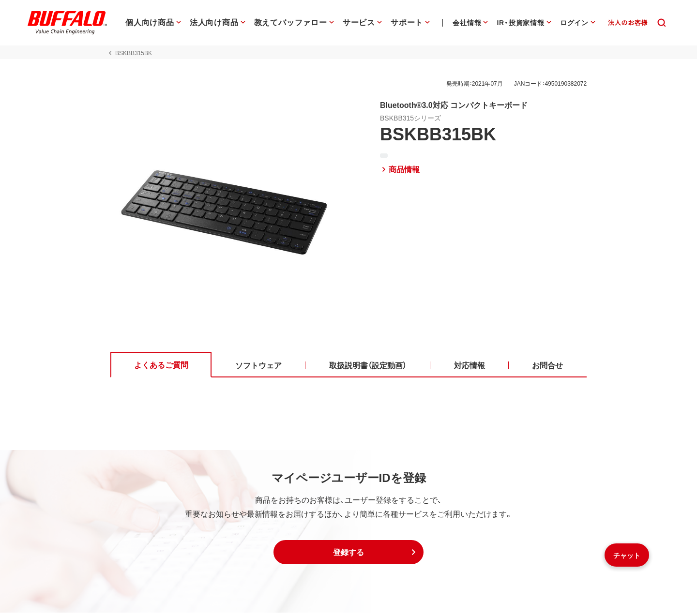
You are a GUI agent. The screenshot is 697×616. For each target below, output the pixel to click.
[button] (348, 556)
